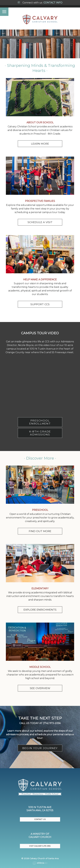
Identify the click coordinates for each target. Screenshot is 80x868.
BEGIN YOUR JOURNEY (40, 748)
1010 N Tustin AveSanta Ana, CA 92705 (40, 809)
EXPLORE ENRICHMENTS (40, 610)
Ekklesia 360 (40, 863)
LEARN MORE (40, 144)
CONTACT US (40, 819)
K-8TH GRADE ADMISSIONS (40, 433)
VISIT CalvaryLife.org (40, 846)
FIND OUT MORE (40, 531)
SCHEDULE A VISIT (40, 222)
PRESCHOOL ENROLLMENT (40, 422)
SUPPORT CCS (40, 304)
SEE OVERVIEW (40, 688)
